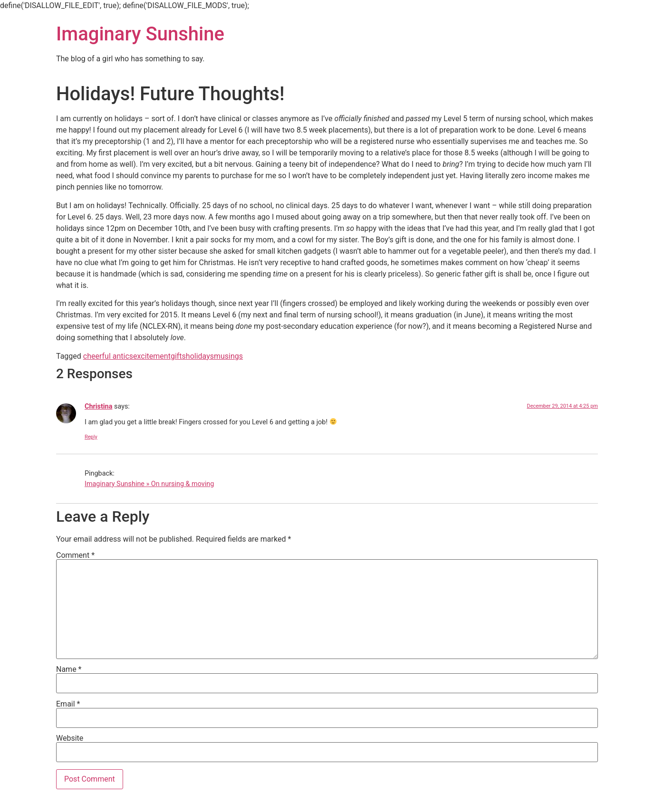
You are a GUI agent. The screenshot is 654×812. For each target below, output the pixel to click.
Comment (75, 555)
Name (69, 669)
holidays (200, 356)
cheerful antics (108, 356)
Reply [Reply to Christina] (91, 437)
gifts (178, 356)
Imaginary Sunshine (140, 34)
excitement (152, 356)
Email (68, 704)
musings (228, 356)
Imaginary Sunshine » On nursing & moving (149, 484)
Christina (98, 406)
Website (70, 738)
